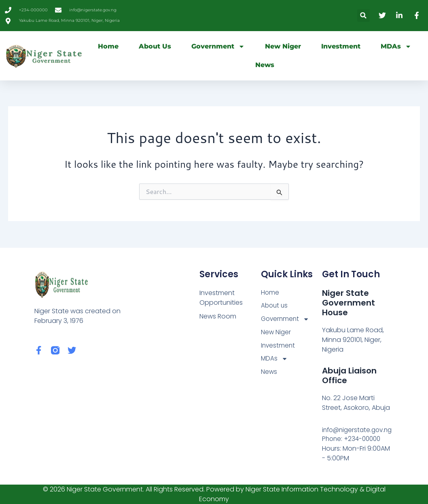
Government (218, 46)
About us (155, 46)
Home (108, 46)
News (265, 65)
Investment (341, 46)
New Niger (283, 46)
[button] (363, 16)
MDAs (396, 46)
